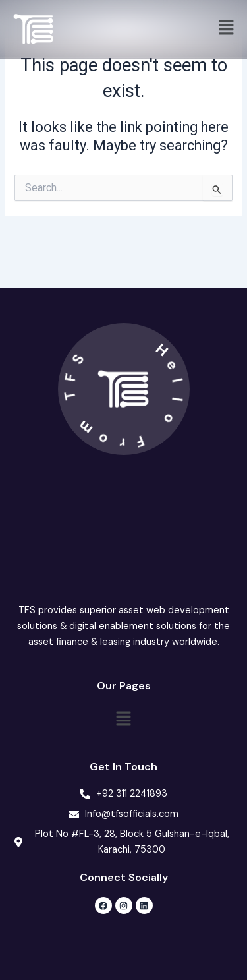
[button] (227, 29)
